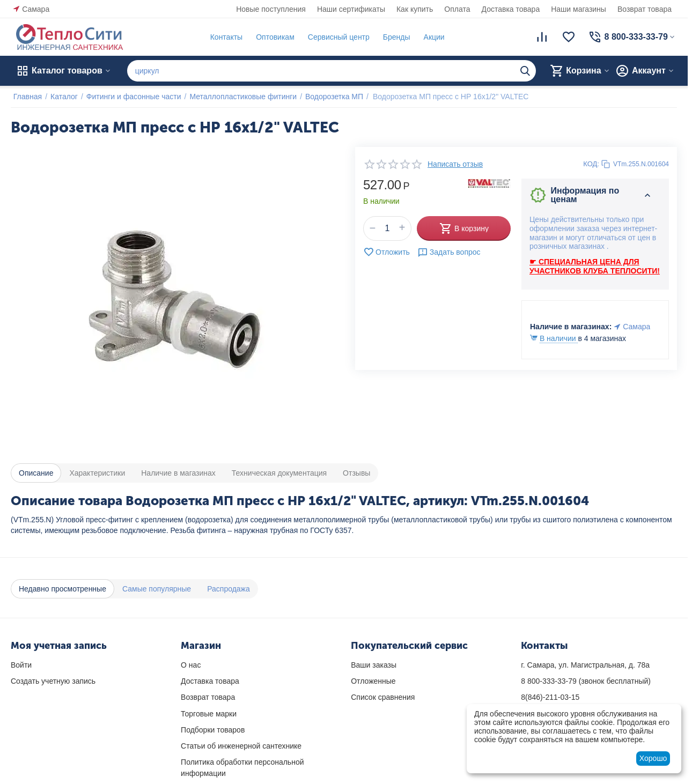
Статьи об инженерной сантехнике (241, 746)
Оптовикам (273, 37)
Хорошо (653, 758)
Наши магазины (579, 9)
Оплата (457, 9)
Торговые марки (209, 714)
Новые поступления (271, 9)
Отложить (387, 252)
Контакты (224, 37)
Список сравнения (383, 697)
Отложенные (373, 681)
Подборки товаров (213, 730)
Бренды (394, 37)
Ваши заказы (374, 665)
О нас (191, 665)
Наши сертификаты (351, 9)
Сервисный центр (336, 37)
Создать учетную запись (53, 681)
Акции (432, 37)
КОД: (591, 164)
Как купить (415, 9)
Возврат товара (645, 9)
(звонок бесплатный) (586, 681)
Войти (21, 665)
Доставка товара (511, 9)
